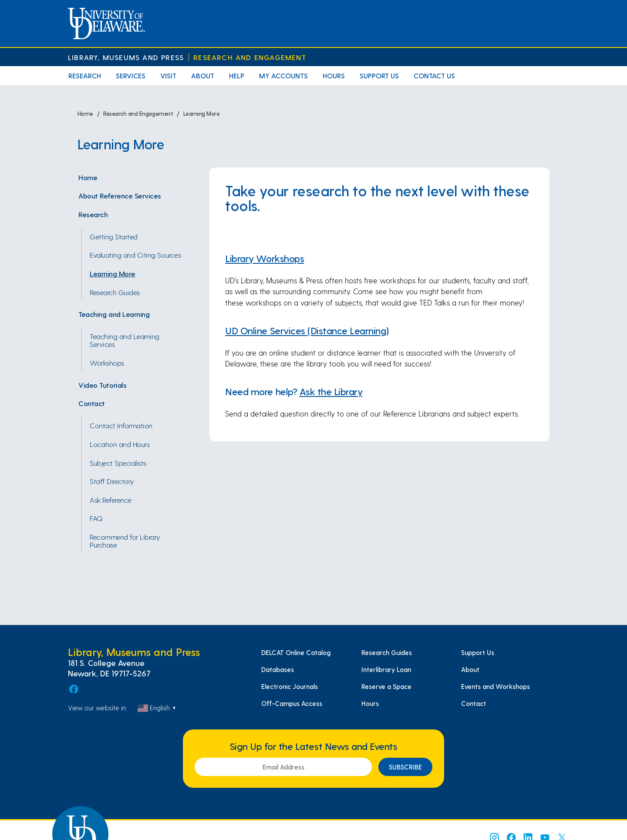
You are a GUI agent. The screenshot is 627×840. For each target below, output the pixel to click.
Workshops (107, 363)
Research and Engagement (250, 57)
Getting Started (114, 236)
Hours (334, 76)
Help (237, 76)
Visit (168, 76)
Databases (278, 669)
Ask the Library (331, 391)
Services (131, 76)
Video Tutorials (102, 385)
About (203, 76)
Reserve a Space (386, 686)
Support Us (379, 76)
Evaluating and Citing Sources (135, 255)
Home (88, 177)
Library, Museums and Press (126, 57)
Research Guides (115, 292)
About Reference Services (120, 195)
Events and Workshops (496, 686)
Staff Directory (112, 481)
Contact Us (434, 76)
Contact (92, 403)
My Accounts (283, 76)
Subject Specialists (118, 463)
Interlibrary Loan (386, 669)
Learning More (113, 273)
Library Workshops (265, 258)
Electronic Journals (290, 686)
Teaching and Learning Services (125, 340)
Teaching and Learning (114, 314)
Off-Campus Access (292, 703)
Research (85, 76)
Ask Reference (111, 500)
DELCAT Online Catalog (296, 652)
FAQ (96, 518)
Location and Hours (120, 444)
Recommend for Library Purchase (125, 541)
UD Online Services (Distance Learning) (307, 330)
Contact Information (121, 425)
